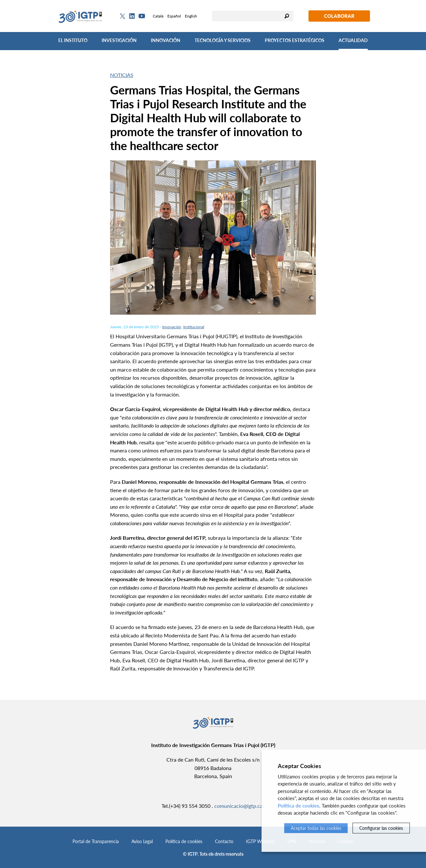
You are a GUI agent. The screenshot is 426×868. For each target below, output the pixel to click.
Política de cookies (184, 841)
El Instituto (73, 40)
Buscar (287, 16)
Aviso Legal (142, 841)
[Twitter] (123, 16)
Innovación (166, 40)
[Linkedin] (132, 16)
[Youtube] (142, 16)
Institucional (194, 327)
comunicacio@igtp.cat (239, 806)
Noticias (122, 75)
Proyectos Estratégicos (295, 40)
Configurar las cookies (381, 828)
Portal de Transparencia (96, 841)
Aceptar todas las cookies (316, 828)
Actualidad (353, 40)
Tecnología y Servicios (223, 40)
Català (158, 16)
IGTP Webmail (260, 841)
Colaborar (339, 16)
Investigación (119, 40)
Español (174, 16)
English (191, 16)
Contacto (224, 841)
